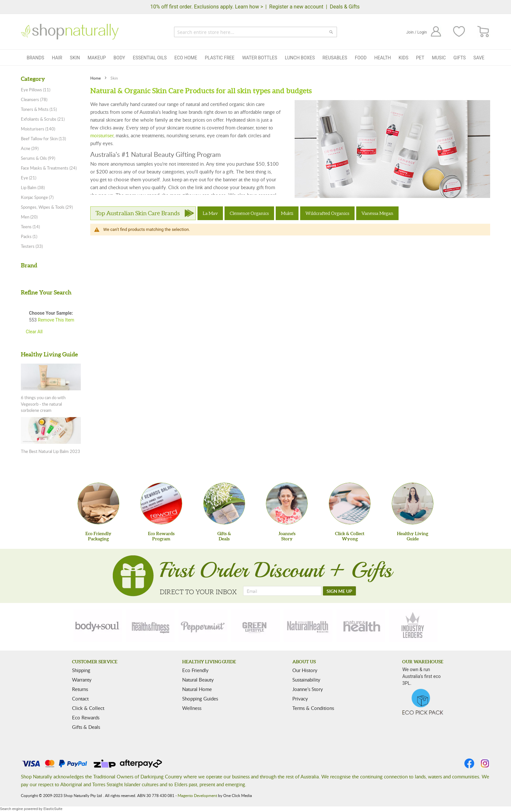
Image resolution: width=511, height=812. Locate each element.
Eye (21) (29, 178)
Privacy (300, 699)
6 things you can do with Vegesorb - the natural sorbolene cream (43, 404)
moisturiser (102, 135)
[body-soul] (98, 626)
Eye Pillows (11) (36, 90)
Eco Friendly (195, 670)
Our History (305, 670)
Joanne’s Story (308, 689)
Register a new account (296, 7)
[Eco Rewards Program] (161, 504)
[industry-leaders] (413, 626)
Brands (36, 58)
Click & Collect (88, 708)
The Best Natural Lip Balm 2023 (51, 451)
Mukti (287, 213)
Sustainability (306, 680)
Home (96, 78)
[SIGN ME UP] (339, 591)
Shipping (81, 670)
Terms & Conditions (313, 708)
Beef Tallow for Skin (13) (43, 139)
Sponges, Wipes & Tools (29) (47, 207)
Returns (80, 689)
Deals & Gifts (345, 7)
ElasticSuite (53, 809)
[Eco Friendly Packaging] (98, 504)
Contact (80, 699)
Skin (75, 58)
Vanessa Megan (377, 213)
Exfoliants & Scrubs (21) (43, 119)
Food (361, 58)
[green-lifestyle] (255, 626)
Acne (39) (30, 148)
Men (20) (29, 217)
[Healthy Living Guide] (413, 504)
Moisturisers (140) (38, 129)
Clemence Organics (249, 213)
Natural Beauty (198, 680)
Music (439, 58)
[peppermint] (203, 626)
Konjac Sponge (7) (37, 197)
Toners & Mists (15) (39, 109)
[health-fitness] (150, 626)
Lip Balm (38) (33, 188)
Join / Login (416, 32)
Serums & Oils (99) (38, 158)
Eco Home (186, 58)
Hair (57, 58)
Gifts (460, 58)
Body (119, 58)
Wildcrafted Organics (327, 213)
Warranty (82, 680)
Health (382, 58)
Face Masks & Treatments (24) (49, 168)
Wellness (192, 708)
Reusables (335, 58)
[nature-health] (361, 626)
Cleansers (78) (34, 99)
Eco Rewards (86, 717)
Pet (420, 58)
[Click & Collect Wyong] (350, 504)
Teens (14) (30, 227)
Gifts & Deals (86, 727)
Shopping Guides (200, 699)
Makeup (97, 58)
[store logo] (70, 32)
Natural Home (197, 689)
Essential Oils (150, 58)
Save (479, 58)
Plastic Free (219, 58)
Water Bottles (260, 58)
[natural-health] (308, 626)
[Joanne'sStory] (287, 504)
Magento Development (197, 795)
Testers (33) (32, 246)
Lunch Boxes (300, 58)
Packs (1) (29, 236)
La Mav (210, 213)
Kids (403, 58)
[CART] (483, 32)
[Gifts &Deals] (224, 504)
